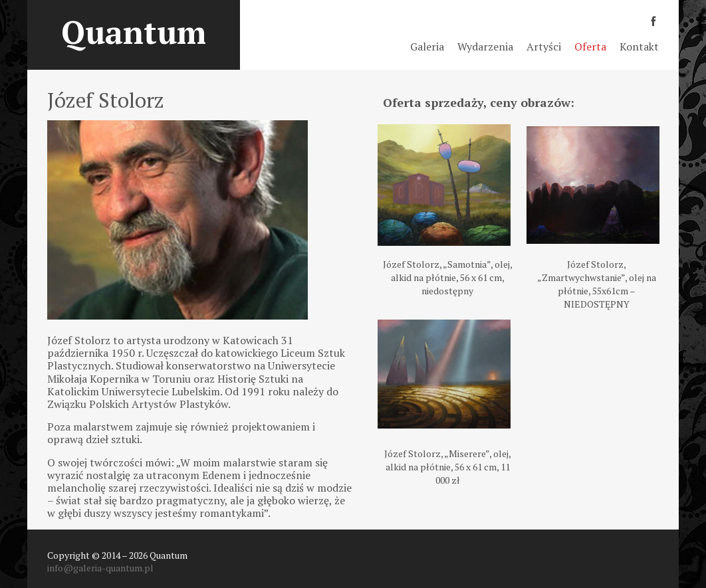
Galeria (427, 47)
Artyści (544, 47)
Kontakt (639, 47)
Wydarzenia (485, 47)
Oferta (590, 47)
